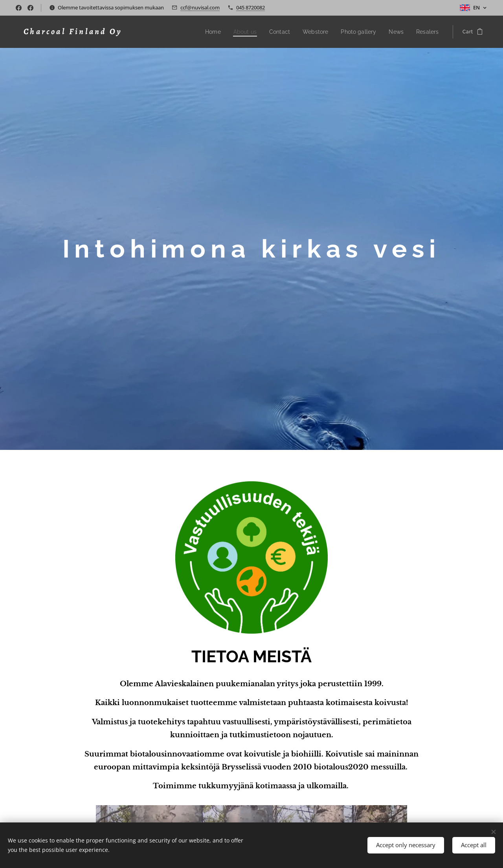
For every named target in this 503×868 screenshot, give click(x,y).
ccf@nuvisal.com (200, 7)
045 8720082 (251, 7)
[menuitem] (227, 32)
